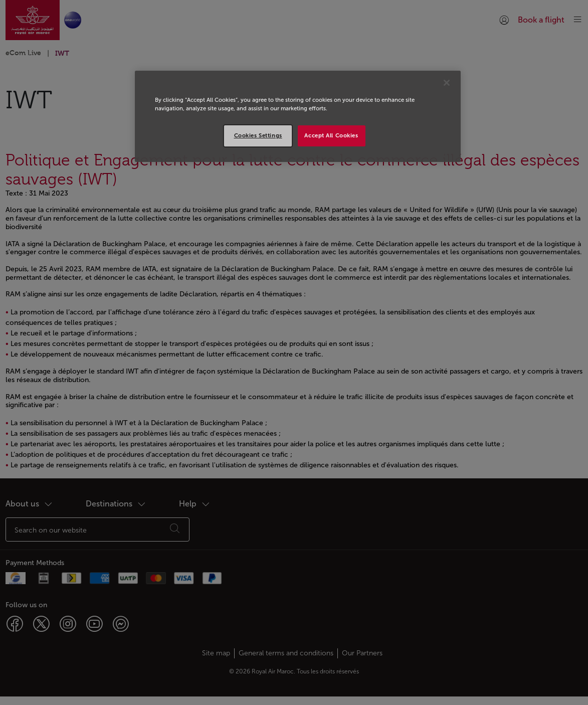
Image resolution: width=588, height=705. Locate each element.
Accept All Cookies (331, 135)
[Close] (447, 83)
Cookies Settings (258, 135)
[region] (298, 116)
